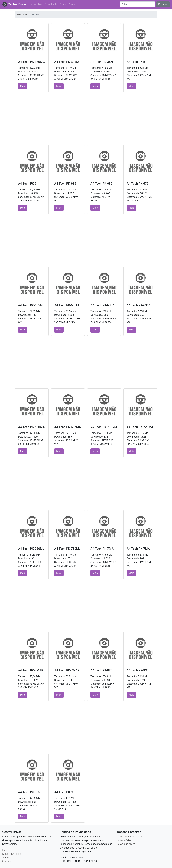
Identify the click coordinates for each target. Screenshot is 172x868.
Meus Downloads (48, 4)
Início (33, 4)
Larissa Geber (124, 840)
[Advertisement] (86, 119)
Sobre (63, 4)
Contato (73, 4)
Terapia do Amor (126, 844)
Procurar (163, 4)
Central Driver (14, 4)
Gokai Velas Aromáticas (130, 837)
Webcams (23, 15)
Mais (23, 86)
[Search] (137, 4)
